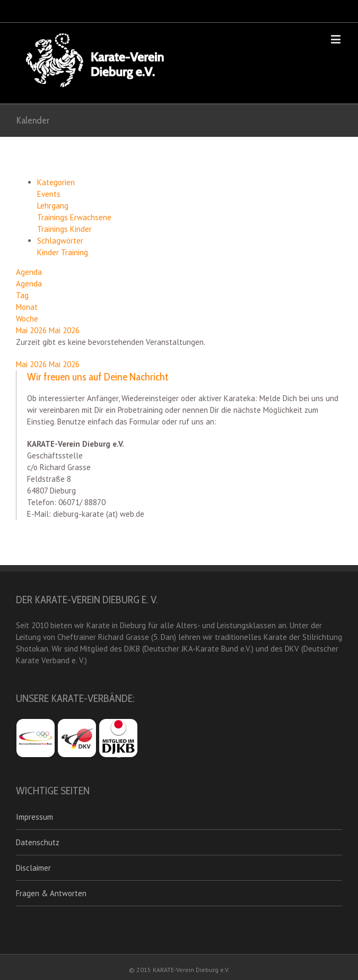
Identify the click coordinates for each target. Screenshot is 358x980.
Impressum (34, 817)
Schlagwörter (60, 241)
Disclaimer (33, 868)
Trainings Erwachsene (74, 217)
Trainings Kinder (64, 229)
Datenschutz (38, 842)
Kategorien (56, 182)
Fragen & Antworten (51, 893)
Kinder (49, 252)
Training (75, 252)
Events (49, 194)
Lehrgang (53, 206)
